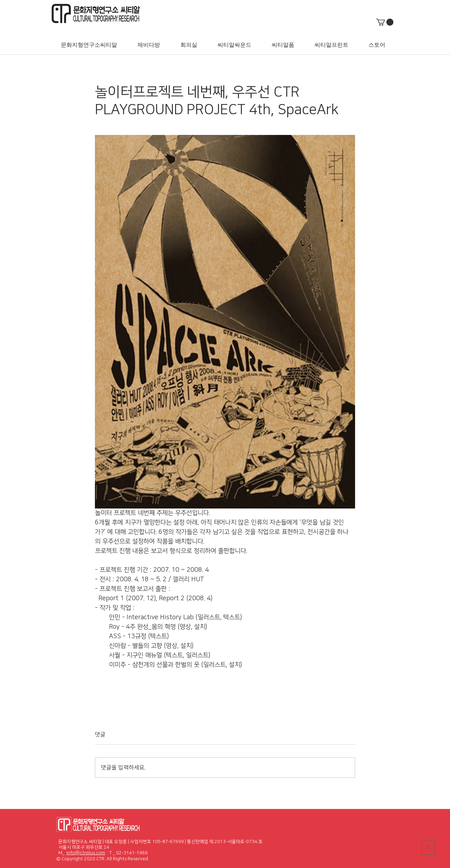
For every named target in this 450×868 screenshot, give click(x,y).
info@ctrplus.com (86, 853)
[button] (385, 22)
